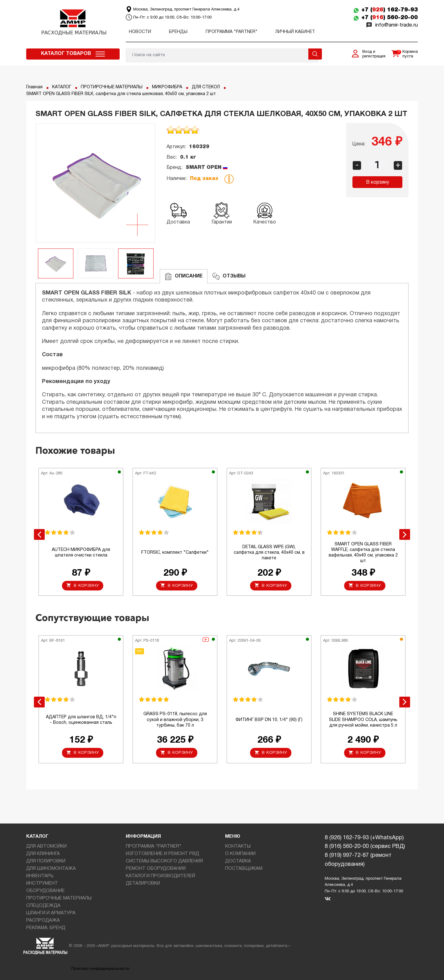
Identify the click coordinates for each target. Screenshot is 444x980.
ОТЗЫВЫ (229, 276)
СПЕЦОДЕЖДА (43, 906)
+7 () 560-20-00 (390, 18)
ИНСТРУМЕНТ (42, 883)
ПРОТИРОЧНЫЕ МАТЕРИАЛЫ (112, 87)
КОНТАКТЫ (238, 846)
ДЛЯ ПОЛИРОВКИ (46, 861)
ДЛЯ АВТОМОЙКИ (46, 846)
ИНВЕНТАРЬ (40, 876)
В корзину (378, 182)
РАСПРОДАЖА (43, 920)
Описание (184, 276)
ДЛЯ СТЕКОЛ (206, 87)
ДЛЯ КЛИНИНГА (43, 854)
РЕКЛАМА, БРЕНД (46, 928)
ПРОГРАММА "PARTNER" (232, 32)
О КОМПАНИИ (240, 854)
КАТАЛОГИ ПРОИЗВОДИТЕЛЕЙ (160, 876)
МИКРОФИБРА (167, 87)
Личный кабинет (295, 32)
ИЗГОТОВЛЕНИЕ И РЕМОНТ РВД (162, 854)
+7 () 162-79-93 (390, 10)
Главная (34, 87)
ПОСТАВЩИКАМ (244, 869)
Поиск (315, 54)
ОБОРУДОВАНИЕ (45, 891)
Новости (140, 32)
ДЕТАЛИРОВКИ (143, 883)
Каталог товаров (66, 54)
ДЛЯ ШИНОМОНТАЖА (51, 869)
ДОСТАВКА (238, 861)
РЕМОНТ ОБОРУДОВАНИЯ (156, 869)
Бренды (178, 32)
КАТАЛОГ (62, 87)
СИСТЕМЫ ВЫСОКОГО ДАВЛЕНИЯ (164, 861)
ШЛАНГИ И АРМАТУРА (51, 913)
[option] (96, 183)
